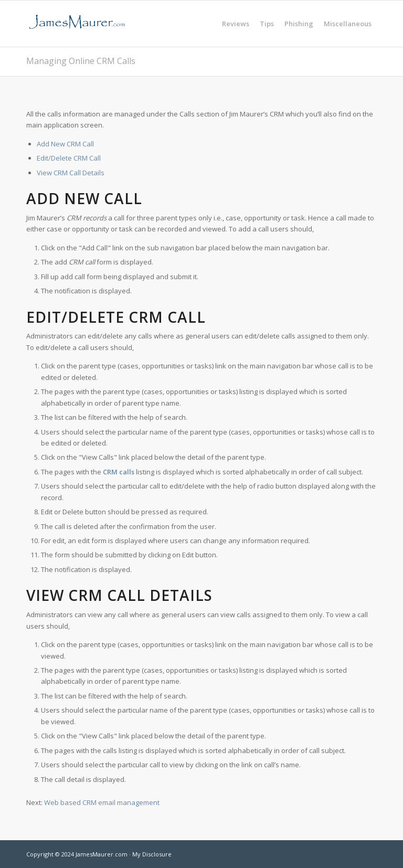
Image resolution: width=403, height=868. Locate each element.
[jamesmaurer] (77, 24)
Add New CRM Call (65, 144)
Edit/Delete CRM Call (69, 158)
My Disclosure (152, 854)
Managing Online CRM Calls (81, 61)
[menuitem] (236, 24)
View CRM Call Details (71, 173)
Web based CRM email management (102, 802)
